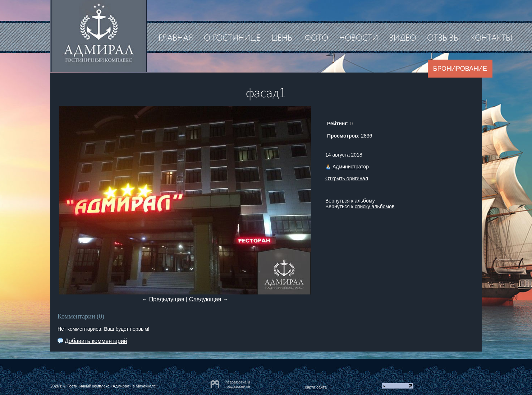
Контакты (492, 37)
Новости (359, 37)
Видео (403, 37)
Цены (283, 37)
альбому (365, 201)
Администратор (351, 167)
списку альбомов (375, 206)
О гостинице (232, 37)
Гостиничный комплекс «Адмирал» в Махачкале (111, 386)
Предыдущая (167, 299)
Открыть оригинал (347, 178)
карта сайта (316, 387)
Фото (317, 37)
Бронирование (460, 69)
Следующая (205, 299)
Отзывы (444, 37)
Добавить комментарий (96, 341)
